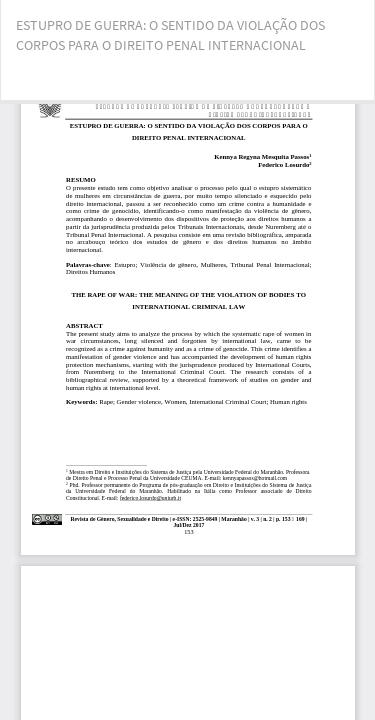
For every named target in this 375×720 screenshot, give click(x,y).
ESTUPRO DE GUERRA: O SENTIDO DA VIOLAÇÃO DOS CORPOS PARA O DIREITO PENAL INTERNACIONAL (170, 35)
